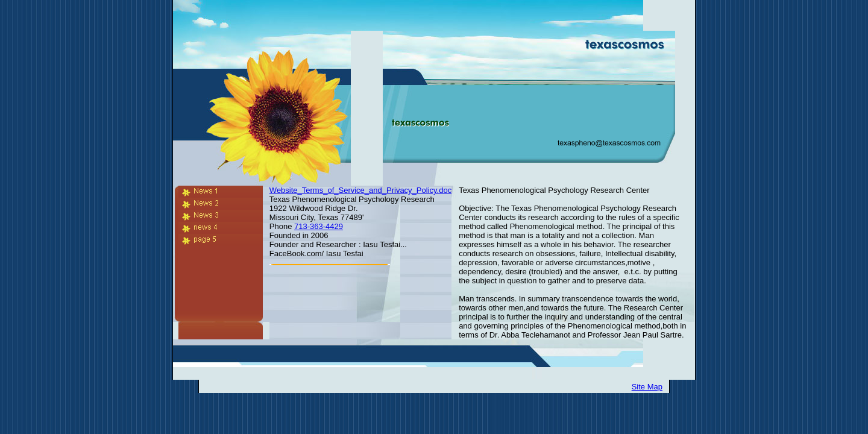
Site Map (647, 387)
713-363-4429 (319, 226)
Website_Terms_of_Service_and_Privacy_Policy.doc (360, 190)
